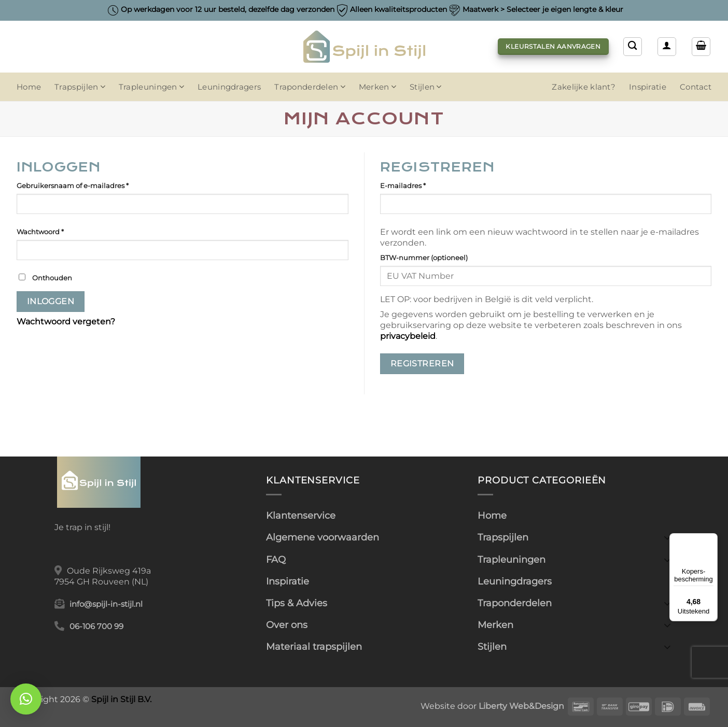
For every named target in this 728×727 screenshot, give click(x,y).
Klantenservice (301, 515)
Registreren (422, 364)
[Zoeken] (633, 47)
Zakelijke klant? (584, 87)
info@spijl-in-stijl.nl (106, 604)
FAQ (276, 559)
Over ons (287, 625)
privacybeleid (408, 336)
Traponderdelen (310, 87)
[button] (701, 47)
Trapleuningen (151, 87)
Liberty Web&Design (521, 706)
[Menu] (711, 539)
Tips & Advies (297, 603)
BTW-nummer (424, 258)
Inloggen (51, 301)
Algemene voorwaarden (323, 537)
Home (29, 87)
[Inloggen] (667, 47)
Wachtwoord (55, 231)
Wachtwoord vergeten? (66, 322)
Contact (696, 87)
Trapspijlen (80, 87)
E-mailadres (418, 185)
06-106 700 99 (96, 626)
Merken (377, 87)
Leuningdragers (229, 87)
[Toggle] (667, 537)
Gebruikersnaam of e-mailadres (88, 185)
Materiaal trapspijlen (314, 646)
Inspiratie (648, 87)
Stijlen (426, 87)
